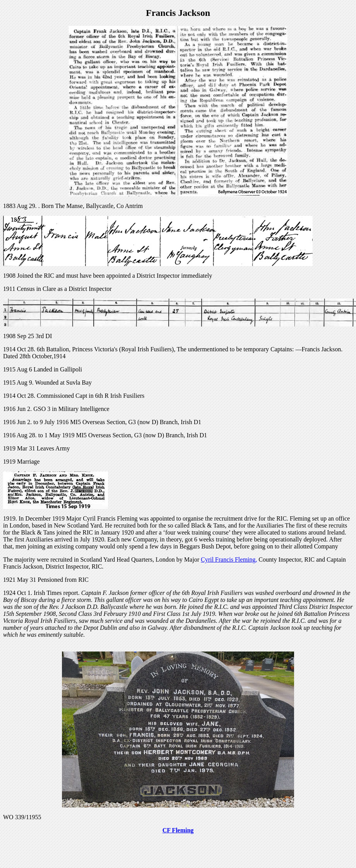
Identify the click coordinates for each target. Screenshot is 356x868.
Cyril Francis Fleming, (229, 559)
